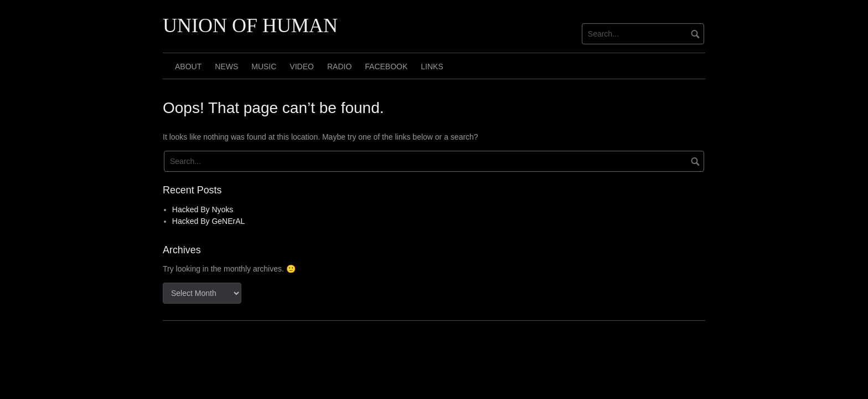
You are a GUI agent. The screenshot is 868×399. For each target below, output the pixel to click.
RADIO (339, 66)
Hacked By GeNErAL (209, 221)
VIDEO (302, 66)
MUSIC (264, 66)
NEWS (226, 66)
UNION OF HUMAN (250, 25)
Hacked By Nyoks (203, 209)
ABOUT (188, 66)
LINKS (432, 66)
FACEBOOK (386, 66)
